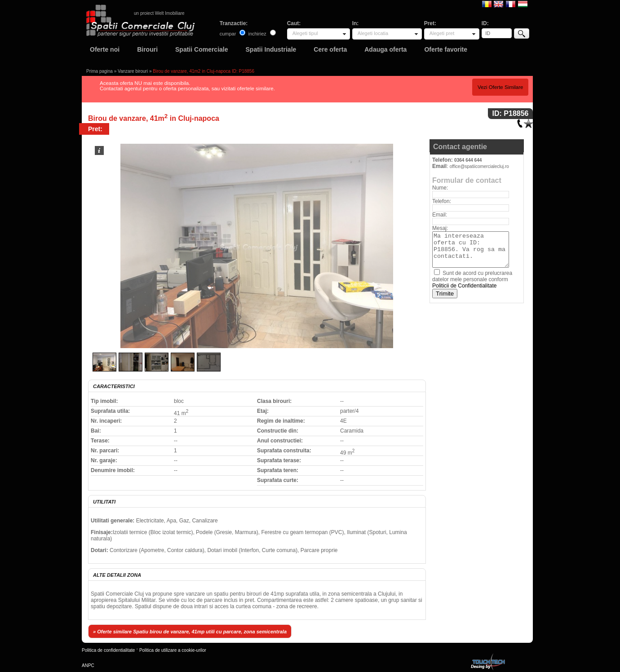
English (498, 4)
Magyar (523, 4)
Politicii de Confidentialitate (464, 286)
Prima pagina (100, 71)
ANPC (88, 665)
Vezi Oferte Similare (500, 87)
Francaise (511, 4)
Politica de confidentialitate (108, 650)
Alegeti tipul (305, 33)
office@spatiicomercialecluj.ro (479, 166)
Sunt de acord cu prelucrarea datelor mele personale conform (472, 279)
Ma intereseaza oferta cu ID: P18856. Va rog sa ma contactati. (471, 250)
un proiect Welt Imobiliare (159, 13)
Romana (487, 4)
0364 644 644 (468, 160)
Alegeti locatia (373, 33)
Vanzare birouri (133, 71)
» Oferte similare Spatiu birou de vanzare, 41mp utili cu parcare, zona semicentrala (190, 632)
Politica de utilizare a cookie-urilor (173, 650)
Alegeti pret (442, 33)
